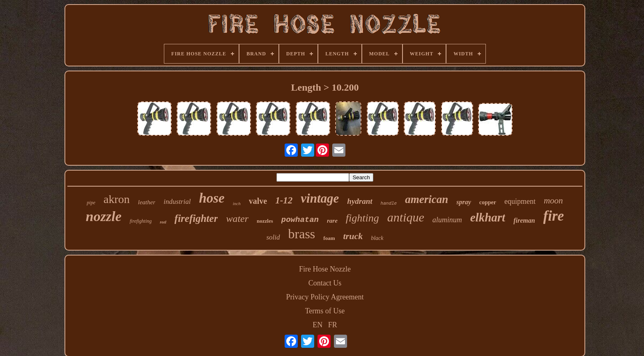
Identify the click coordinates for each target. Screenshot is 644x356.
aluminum (447, 220)
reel (163, 222)
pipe (91, 203)
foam (329, 238)
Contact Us (325, 283)
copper (488, 202)
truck (353, 236)
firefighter (196, 218)
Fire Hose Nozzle (325, 269)
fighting (362, 218)
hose (212, 198)
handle (389, 203)
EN (317, 325)
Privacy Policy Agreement (325, 297)
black (377, 238)
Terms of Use (325, 311)
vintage (320, 198)
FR (333, 325)
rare (332, 221)
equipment (520, 201)
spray (464, 202)
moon (553, 201)
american (427, 199)
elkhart (488, 217)
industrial (177, 202)
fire (554, 216)
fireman (524, 220)
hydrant (360, 201)
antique (406, 217)
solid (273, 237)
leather (147, 202)
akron (117, 199)
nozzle (104, 216)
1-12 (284, 200)
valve (258, 201)
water (237, 219)
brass (302, 234)
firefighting (141, 221)
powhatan (300, 220)
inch (237, 203)
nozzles (265, 221)
